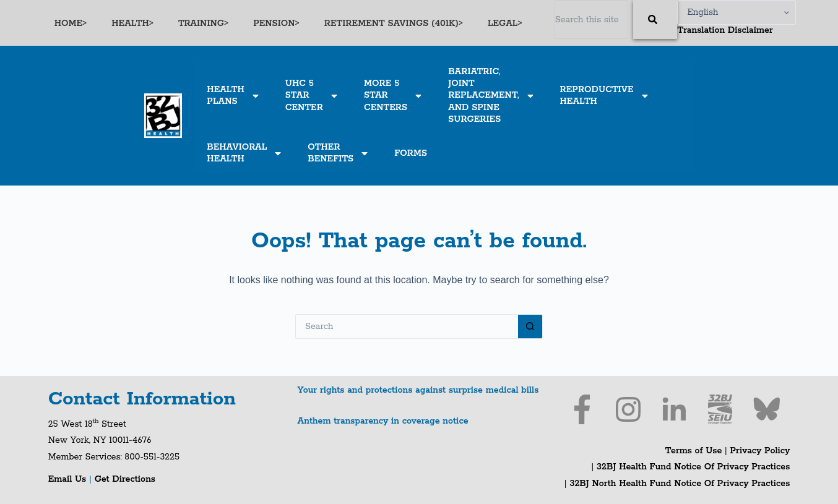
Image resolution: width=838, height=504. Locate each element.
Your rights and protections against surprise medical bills (418, 390)
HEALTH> (132, 23)
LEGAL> (505, 23)
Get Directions (125, 479)
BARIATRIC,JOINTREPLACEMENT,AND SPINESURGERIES (491, 96)
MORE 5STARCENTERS (394, 95)
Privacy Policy (760, 451)
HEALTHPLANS (233, 96)
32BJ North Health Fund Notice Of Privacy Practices (679, 484)
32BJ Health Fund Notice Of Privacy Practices (692, 467)
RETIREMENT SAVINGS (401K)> (394, 23)
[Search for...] (407, 327)
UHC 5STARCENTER (312, 95)
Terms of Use (693, 451)
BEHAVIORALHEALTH (245, 153)
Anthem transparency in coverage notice (383, 421)
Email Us (69, 479)
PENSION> (276, 23)
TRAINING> (203, 23)
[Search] (655, 19)
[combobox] (592, 19)
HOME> (71, 23)
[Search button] (530, 327)
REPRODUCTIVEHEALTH (605, 96)
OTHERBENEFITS (339, 153)
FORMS (411, 153)
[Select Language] (736, 12)
